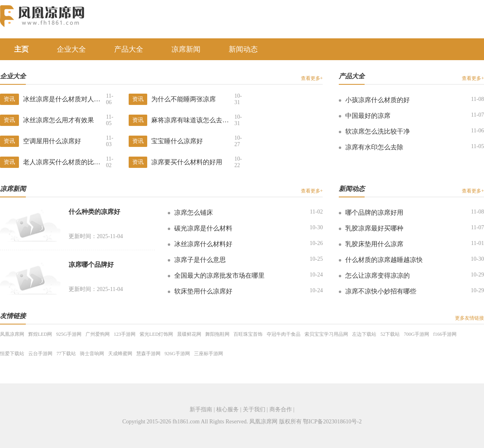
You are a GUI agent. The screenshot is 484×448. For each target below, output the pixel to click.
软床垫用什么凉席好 (203, 291)
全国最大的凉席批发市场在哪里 (219, 275)
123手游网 (125, 334)
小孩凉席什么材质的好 (378, 100)
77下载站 (66, 354)
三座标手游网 (209, 354)
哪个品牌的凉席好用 (374, 212)
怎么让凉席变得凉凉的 (378, 275)
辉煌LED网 (40, 334)
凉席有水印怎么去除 (374, 147)
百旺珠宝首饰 (248, 334)
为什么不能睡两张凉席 (184, 99)
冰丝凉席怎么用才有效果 (58, 120)
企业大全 (71, 49)
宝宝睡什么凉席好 (177, 141)
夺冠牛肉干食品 (284, 334)
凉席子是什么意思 (200, 260)
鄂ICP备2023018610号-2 (332, 422)
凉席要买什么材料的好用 (187, 162)
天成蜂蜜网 (120, 354)
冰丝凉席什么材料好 (203, 244)
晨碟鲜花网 (189, 334)
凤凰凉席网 (12, 334)
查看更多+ (312, 78)
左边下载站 (364, 334)
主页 (21, 49)
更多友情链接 (469, 318)
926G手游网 (177, 354)
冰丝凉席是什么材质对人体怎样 (65, 99)
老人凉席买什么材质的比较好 (65, 162)
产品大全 (129, 49)
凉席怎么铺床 (194, 212)
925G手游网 (69, 334)
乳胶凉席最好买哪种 (374, 228)
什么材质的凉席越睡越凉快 (384, 260)
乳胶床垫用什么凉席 (374, 244)
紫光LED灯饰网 (156, 334)
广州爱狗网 (98, 334)
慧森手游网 (148, 354)
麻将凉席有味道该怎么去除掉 (193, 120)
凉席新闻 (186, 49)
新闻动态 (243, 49)
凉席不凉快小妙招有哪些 (381, 291)
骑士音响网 (92, 354)
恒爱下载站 (12, 354)
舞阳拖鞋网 (217, 334)
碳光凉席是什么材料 (203, 228)
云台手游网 (40, 354)
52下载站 (390, 334)
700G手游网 (416, 334)
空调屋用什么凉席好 (52, 141)
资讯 (9, 99)
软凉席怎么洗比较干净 (378, 131)
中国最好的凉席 (368, 116)
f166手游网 (445, 334)
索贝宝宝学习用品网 (326, 334)
